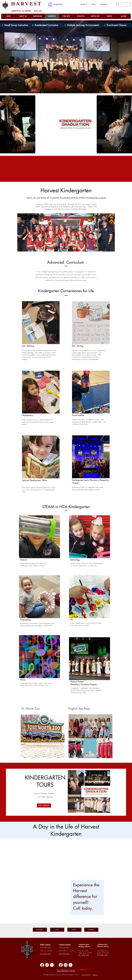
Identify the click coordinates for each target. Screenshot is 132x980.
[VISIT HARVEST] (44, 805)
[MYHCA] (84, 4)
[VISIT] (57, 930)
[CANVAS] (104, 4)
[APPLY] (74, 930)
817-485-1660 (45, 954)
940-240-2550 (64, 954)
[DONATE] (91, 930)
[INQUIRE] (40, 930)
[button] (58, 4)
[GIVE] (94, 4)
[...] (123, 4)
